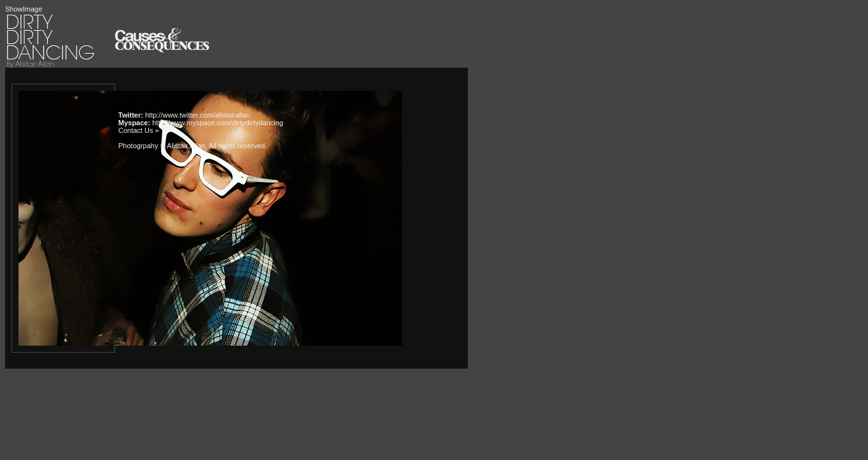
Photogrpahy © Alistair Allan (162, 146)
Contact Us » (139, 130)
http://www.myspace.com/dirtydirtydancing (218, 123)
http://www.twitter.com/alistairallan (198, 115)
